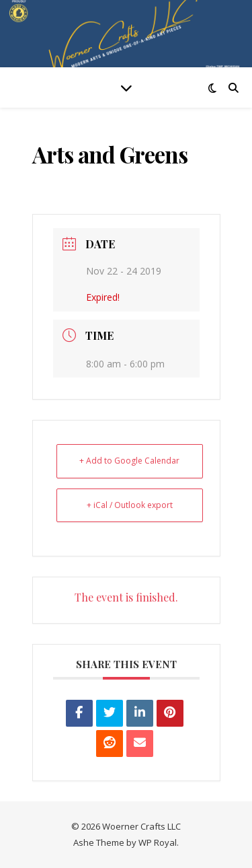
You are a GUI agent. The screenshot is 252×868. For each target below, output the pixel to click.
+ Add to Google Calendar (129, 461)
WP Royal (158, 842)
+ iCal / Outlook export (130, 505)
